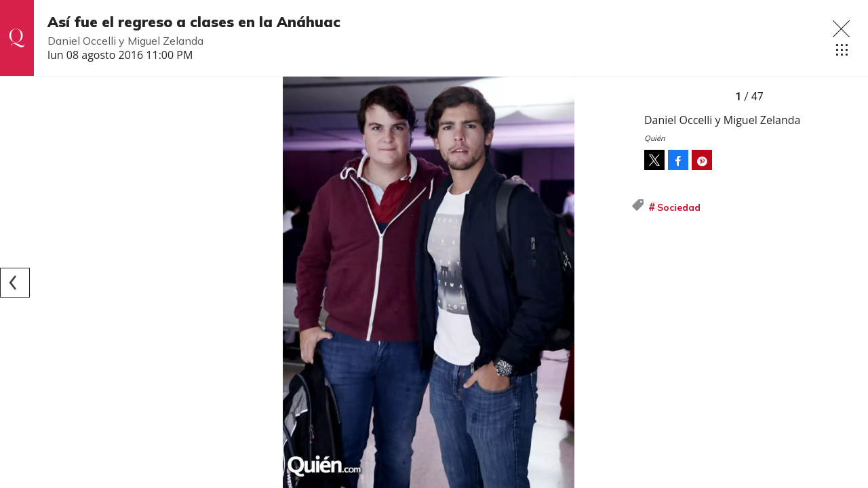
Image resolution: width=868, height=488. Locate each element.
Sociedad (679, 207)
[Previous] (15, 283)
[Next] (616, 283)
